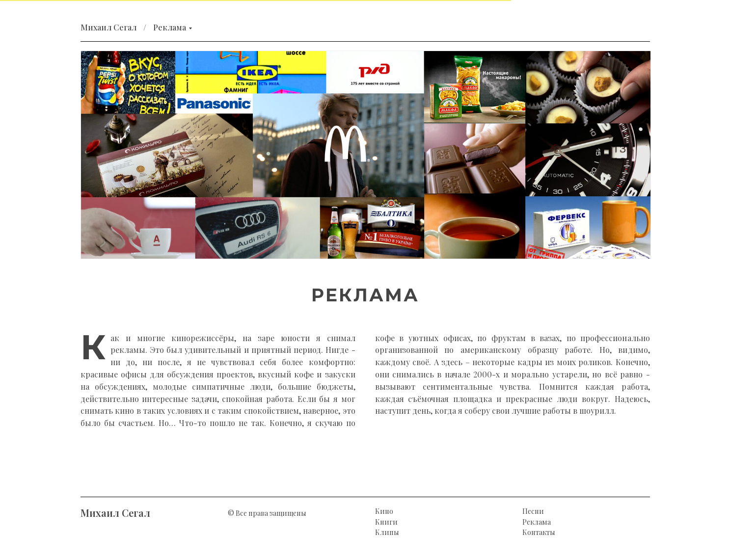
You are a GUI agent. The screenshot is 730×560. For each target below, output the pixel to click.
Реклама (170, 27)
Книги (386, 522)
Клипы (387, 532)
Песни (533, 511)
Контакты (539, 532)
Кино (384, 511)
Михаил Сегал (108, 27)
